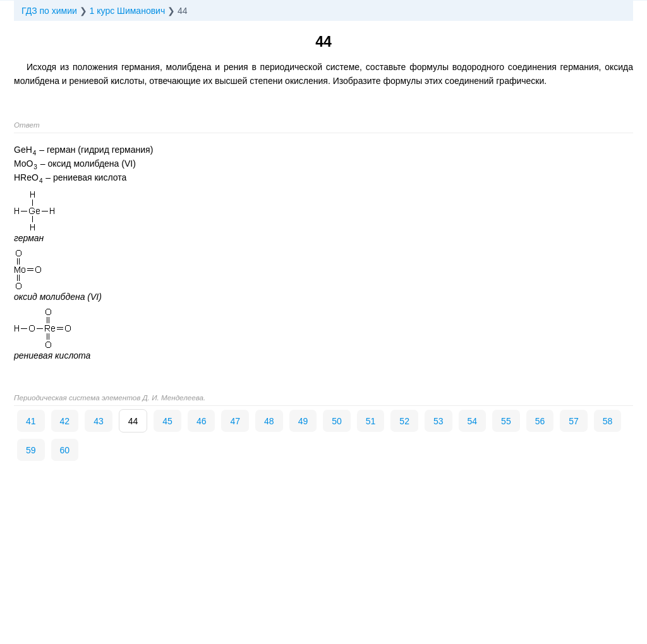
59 (31, 450)
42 (65, 421)
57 (574, 421)
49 (303, 421)
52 (404, 421)
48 (269, 421)
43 (99, 421)
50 (337, 421)
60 (65, 450)
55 (506, 421)
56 (540, 421)
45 (167, 421)
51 (371, 421)
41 (31, 421)
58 (608, 421)
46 (202, 421)
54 (473, 421)
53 (438, 421)
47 (235, 421)
